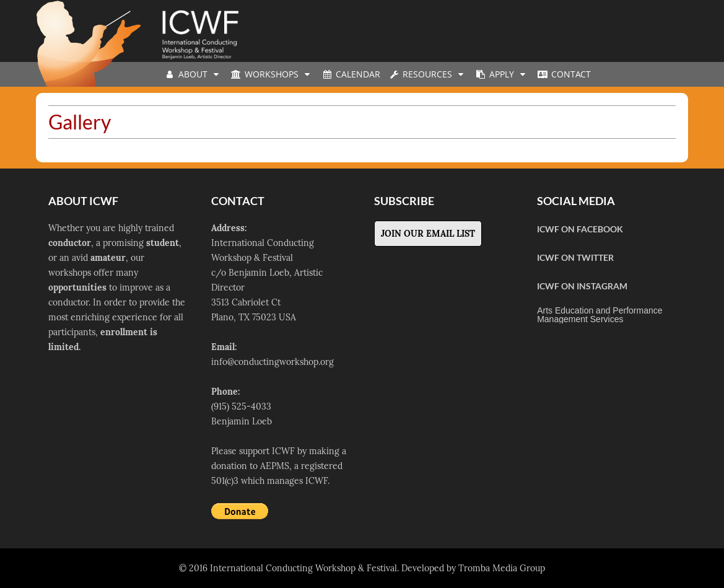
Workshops (272, 74)
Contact (564, 74)
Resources (427, 74)
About (193, 74)
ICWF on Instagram (582, 286)
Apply (502, 74)
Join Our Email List (428, 234)
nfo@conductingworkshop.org (274, 362)
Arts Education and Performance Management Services (600, 315)
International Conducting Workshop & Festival (303, 568)
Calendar (351, 74)
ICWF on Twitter (575, 257)
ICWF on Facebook (580, 229)
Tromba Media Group (502, 568)
